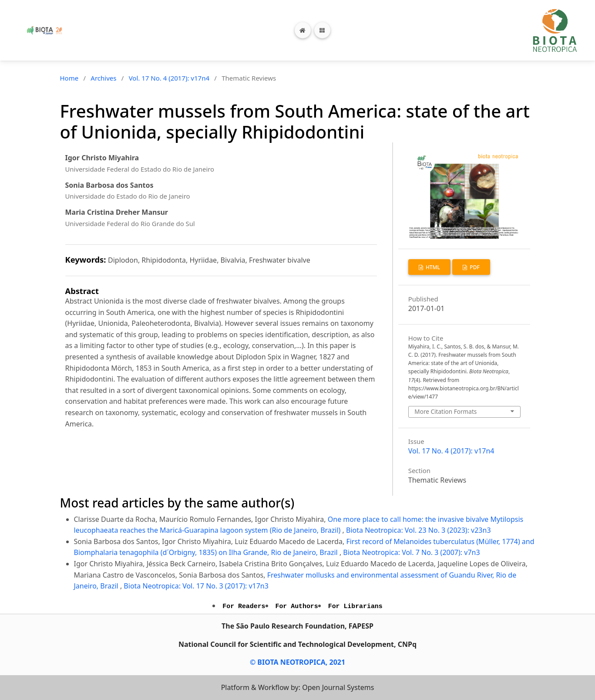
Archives (103, 78)
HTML (432, 267)
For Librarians (355, 606)
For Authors (297, 606)
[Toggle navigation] (322, 30)
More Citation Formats (445, 411)
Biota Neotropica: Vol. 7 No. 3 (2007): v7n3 (411, 552)
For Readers (244, 606)
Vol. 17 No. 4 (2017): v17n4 (169, 78)
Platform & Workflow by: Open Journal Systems (298, 687)
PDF (474, 267)
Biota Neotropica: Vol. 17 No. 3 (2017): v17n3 (196, 586)
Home (69, 78)
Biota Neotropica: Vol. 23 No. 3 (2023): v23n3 (419, 530)
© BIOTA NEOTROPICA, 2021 (297, 662)
